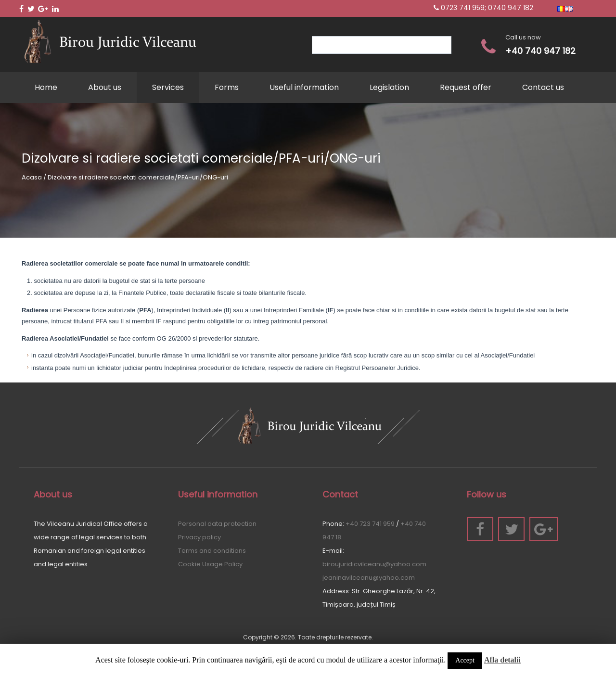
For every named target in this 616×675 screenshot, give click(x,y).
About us (105, 87)
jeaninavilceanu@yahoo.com (369, 578)
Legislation (389, 87)
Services (168, 87)
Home (46, 87)
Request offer (466, 87)
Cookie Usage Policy (210, 564)
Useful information (304, 87)
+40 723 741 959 (370, 524)
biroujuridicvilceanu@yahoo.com (374, 564)
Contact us (543, 87)
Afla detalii (502, 660)
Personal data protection (217, 524)
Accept (465, 660)
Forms (227, 87)
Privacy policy (199, 537)
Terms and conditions (212, 551)
